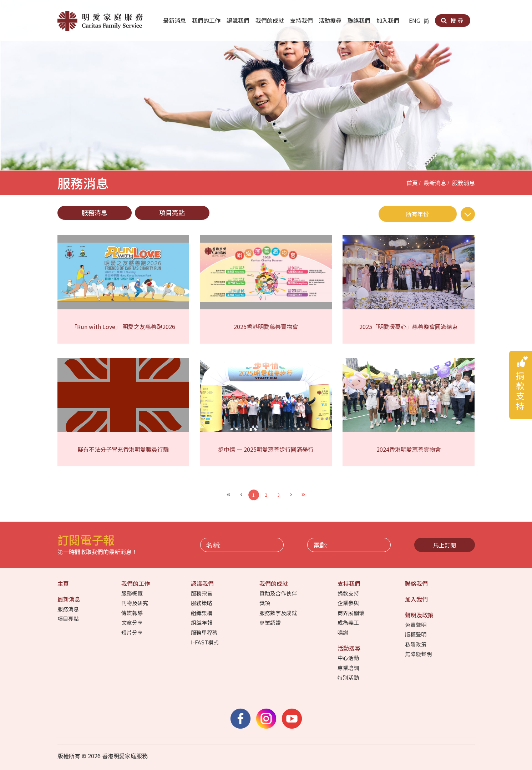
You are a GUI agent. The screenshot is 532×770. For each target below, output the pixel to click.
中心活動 (349, 658)
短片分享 (133, 632)
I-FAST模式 (205, 642)
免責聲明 (416, 625)
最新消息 (175, 20)
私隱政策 (416, 644)
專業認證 (271, 622)
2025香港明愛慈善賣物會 (266, 326)
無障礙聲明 (419, 654)
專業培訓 (349, 668)
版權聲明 (416, 634)
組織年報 (202, 622)
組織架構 (202, 613)
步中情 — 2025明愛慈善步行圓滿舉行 (266, 449)
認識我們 (239, 20)
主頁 (64, 583)
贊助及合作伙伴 (279, 593)
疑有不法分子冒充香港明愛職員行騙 (123, 449)
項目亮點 (172, 212)
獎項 (265, 603)
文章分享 (133, 622)
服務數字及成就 (279, 613)
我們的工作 (207, 20)
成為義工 (349, 622)
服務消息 (463, 183)
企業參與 (349, 603)
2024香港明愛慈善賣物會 (409, 449)
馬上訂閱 (445, 545)
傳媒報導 (133, 613)
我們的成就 (270, 20)
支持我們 (302, 20)
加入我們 (389, 20)
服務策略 (202, 603)
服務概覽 (133, 593)
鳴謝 (343, 632)
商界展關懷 (351, 613)
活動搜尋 (331, 20)
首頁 (412, 183)
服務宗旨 (202, 593)
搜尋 (453, 20)
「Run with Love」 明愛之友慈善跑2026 (123, 326)
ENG (415, 20)
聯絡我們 (360, 20)
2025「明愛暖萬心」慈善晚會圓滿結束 (409, 326)
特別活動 (349, 677)
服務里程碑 (205, 632)
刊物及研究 (135, 603)
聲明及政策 (420, 615)
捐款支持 (349, 593)
